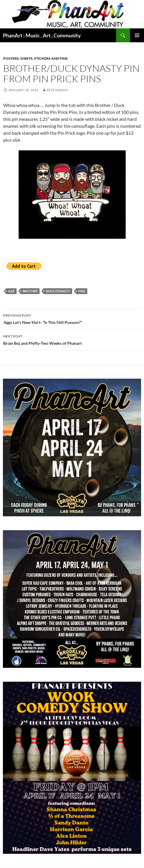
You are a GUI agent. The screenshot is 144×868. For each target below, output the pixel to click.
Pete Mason (57, 90)
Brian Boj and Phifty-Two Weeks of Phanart (72, 339)
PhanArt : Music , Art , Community (42, 35)
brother (30, 291)
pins (82, 291)
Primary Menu (137, 35)
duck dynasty (58, 291)
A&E (11, 291)
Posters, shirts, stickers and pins (35, 58)
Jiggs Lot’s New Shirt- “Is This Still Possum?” (72, 318)
